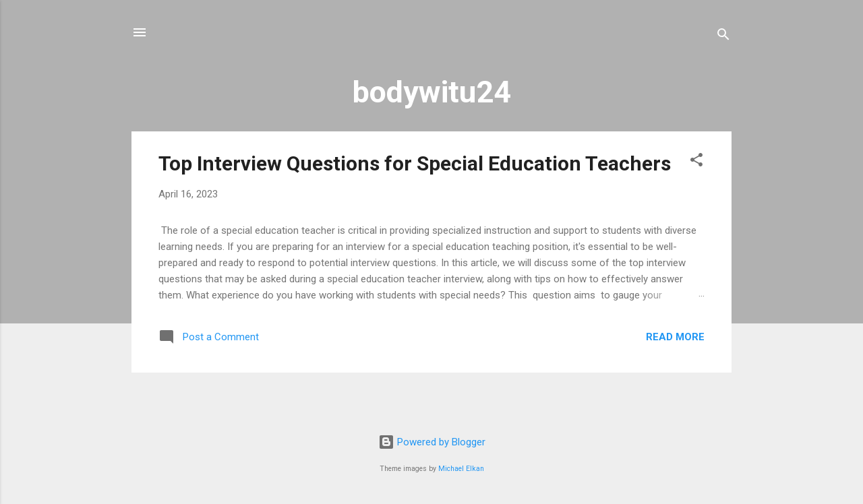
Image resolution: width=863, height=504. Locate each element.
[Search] (723, 37)
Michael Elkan (461, 469)
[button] (696, 162)
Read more (675, 337)
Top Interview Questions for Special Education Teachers (415, 163)
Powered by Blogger (432, 442)
